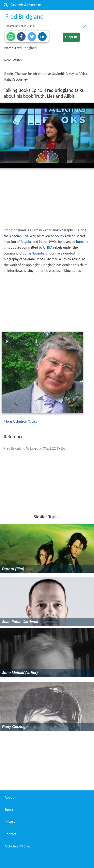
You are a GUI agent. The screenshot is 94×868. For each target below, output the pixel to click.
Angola (26, 242)
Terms (9, 810)
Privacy (10, 822)
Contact (10, 834)
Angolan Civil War (22, 236)
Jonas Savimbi (34, 253)
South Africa (64, 236)
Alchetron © (18, 846)
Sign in (71, 37)
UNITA (48, 247)
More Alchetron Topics (20, 421)
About (9, 797)
